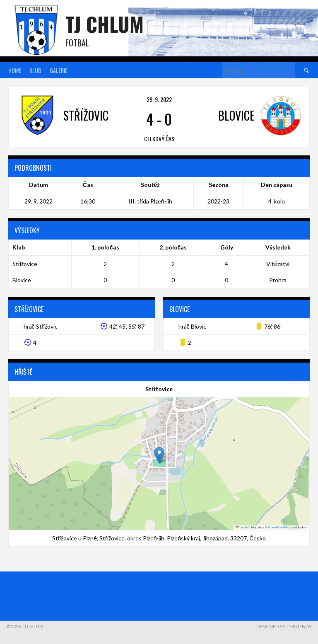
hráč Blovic (192, 326)
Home (15, 70)
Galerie (59, 70)
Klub (35, 70)
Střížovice (25, 264)
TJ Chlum (105, 24)
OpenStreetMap (279, 527)
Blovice (22, 280)
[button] (159, 455)
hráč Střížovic (41, 326)
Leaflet (242, 527)
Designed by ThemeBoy (284, 626)
